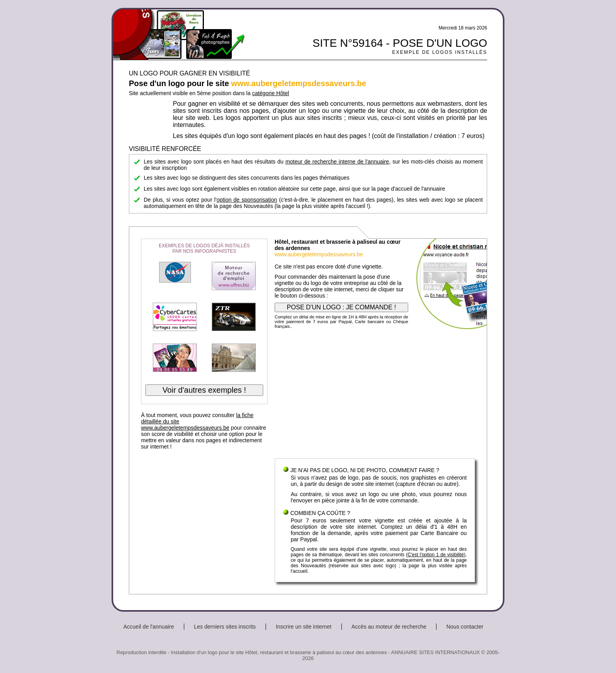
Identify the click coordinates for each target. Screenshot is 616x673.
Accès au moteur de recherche (389, 627)
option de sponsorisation (247, 200)
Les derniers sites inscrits (225, 627)
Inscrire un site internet (304, 627)
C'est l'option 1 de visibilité (435, 555)
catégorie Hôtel (271, 93)
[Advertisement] (375, 395)
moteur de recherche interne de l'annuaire (337, 162)
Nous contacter (465, 627)
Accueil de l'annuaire (149, 627)
